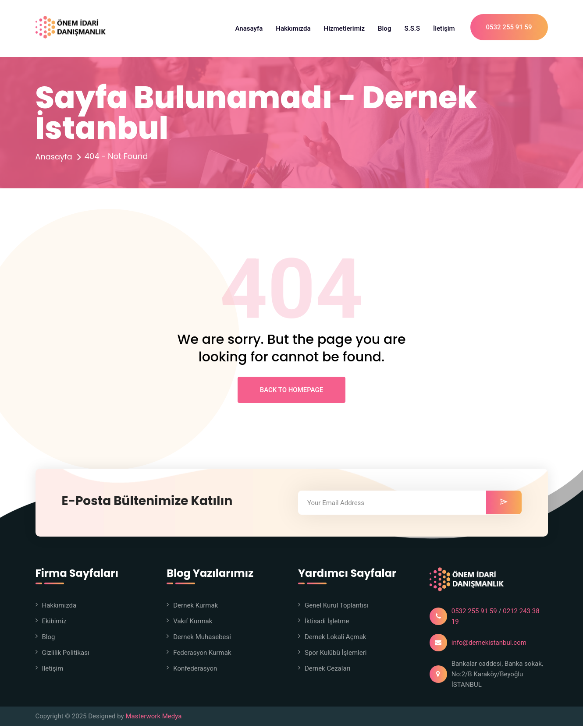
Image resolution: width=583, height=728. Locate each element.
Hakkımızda (293, 28)
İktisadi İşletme (327, 623)
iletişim (53, 671)
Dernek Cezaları (327, 671)
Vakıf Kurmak (193, 623)
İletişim (444, 28)
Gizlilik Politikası (66, 655)
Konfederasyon (195, 671)
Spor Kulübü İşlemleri (336, 655)
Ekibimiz (54, 623)
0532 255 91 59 (509, 28)
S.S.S (412, 28)
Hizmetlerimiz (345, 28)
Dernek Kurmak (196, 608)
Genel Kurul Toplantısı (336, 608)
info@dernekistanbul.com (489, 645)
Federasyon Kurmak (202, 655)
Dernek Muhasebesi (202, 639)
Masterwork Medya (153, 718)
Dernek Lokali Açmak (335, 639)
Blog (384, 28)
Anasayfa (249, 28)
